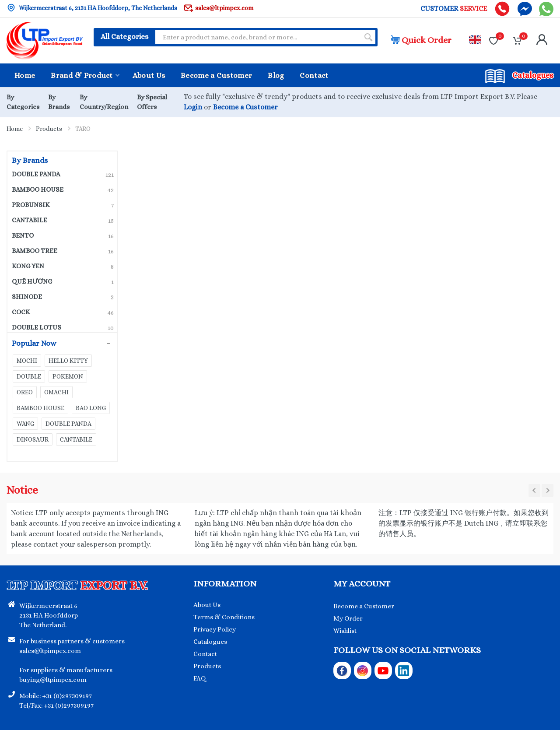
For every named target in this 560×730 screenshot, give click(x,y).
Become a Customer (245, 107)
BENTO (63, 235)
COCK (63, 312)
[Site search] (257, 37)
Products (49, 129)
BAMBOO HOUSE (63, 190)
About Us (207, 605)
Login (193, 107)
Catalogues (210, 642)
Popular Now (58, 344)
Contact (205, 654)
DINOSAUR (33, 439)
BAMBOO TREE (63, 251)
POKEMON (68, 376)
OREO (25, 392)
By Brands (30, 161)
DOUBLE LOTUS (63, 327)
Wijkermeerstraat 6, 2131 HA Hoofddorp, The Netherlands (92, 8)
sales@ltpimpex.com (219, 8)
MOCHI (27, 361)
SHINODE (63, 297)
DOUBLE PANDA (63, 174)
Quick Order (421, 40)
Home (15, 129)
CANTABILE (63, 220)
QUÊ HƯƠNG (63, 281)
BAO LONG (91, 408)
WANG (25, 424)
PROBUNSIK (63, 205)
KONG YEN (63, 266)
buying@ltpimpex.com (53, 680)
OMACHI (56, 392)
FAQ (200, 678)
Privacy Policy (215, 629)
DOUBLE (29, 376)
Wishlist (345, 631)
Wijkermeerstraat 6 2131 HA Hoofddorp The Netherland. (49, 615)
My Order (348, 618)
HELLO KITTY (68, 361)
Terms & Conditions (224, 617)
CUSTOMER (454, 9)
